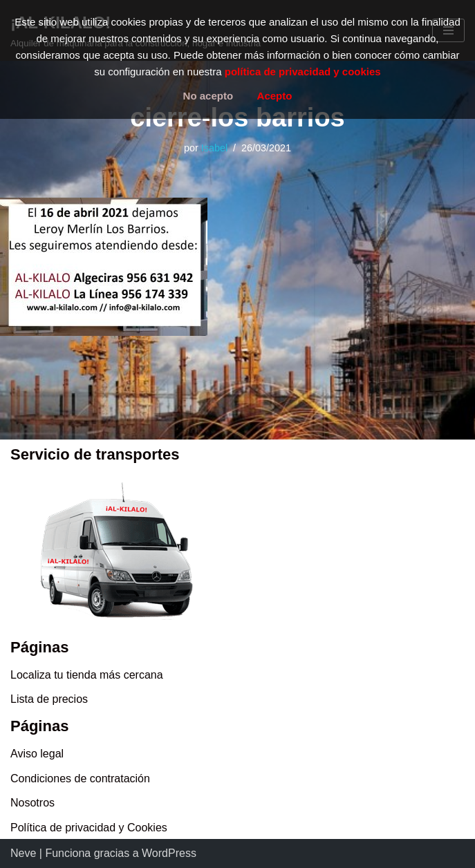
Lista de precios (49, 699)
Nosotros (32, 803)
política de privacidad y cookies (303, 72)
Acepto (275, 96)
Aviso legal (37, 754)
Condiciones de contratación (80, 779)
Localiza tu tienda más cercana (87, 675)
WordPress (169, 853)
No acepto (208, 96)
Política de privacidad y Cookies (89, 828)
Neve (23, 853)
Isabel (214, 148)
